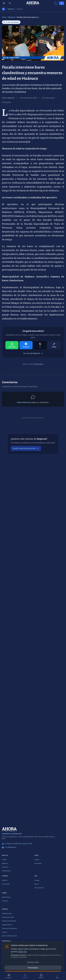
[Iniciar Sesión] (62, 3)
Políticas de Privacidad (9, 921)
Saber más (22, 952)
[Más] (57, 976)
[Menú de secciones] (4, 3)
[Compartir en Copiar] (54, 345)
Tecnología (38, 863)
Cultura (37, 860)
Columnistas (6, 884)
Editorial (5, 880)
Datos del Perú (39, 888)
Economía (5, 867)
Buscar (37, 884)
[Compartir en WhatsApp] (12, 345)
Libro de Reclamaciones (9, 936)
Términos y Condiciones (9, 928)
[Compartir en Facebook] (26, 345)
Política (4, 860)
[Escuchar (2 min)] (9, 976)
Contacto (5, 901)
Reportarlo (39, 364)
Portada (37, 880)
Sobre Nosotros (7, 913)
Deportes (5, 863)
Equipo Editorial (7, 925)
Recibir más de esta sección (26, 448)
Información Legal (8, 917)
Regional (11, 9)
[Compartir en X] (40, 345)
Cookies (4, 932)
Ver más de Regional (33, 353)
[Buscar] (10, 3)
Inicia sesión (22, 402)
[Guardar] (41, 976)
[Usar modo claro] (56, 3)
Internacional (6, 871)
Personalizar (33, 968)
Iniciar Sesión (6, 897)
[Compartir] (25, 976)
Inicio (4, 17)
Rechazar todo (33, 962)
